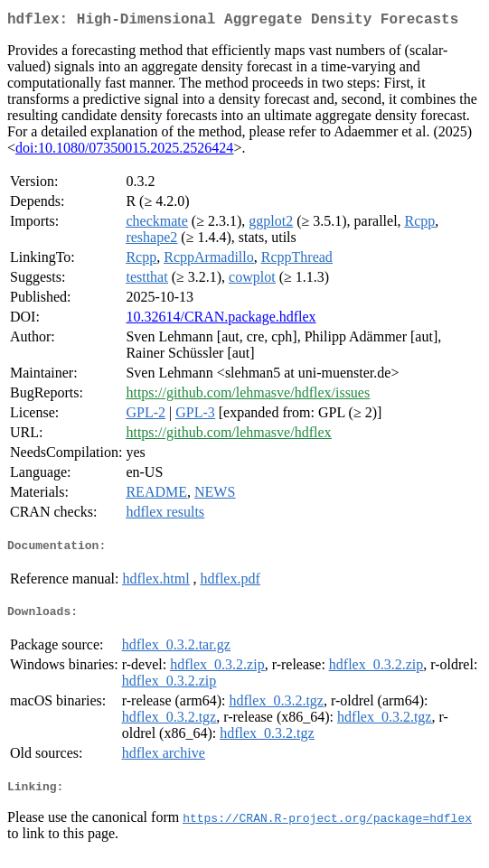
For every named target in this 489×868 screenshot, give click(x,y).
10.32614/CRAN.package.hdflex (221, 320)
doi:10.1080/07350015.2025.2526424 (124, 151)
